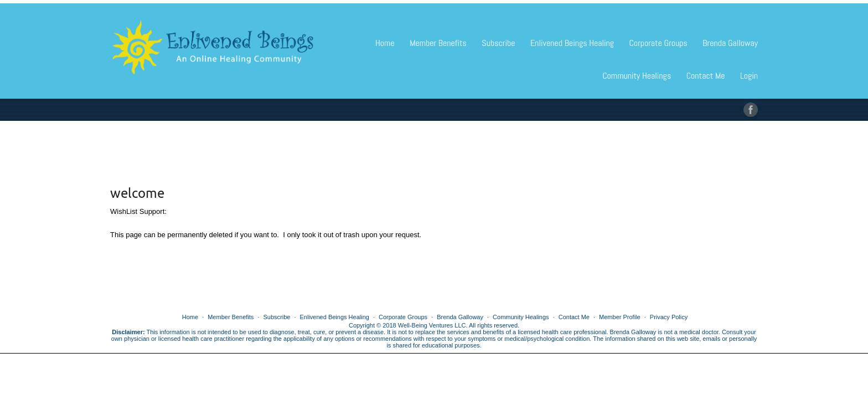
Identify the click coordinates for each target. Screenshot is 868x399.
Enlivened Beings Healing (572, 43)
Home (385, 43)
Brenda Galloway (730, 43)
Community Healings (637, 76)
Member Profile (620, 317)
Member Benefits (438, 43)
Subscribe (498, 43)
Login (749, 76)
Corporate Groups (658, 43)
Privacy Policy (669, 317)
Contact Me (706, 76)
